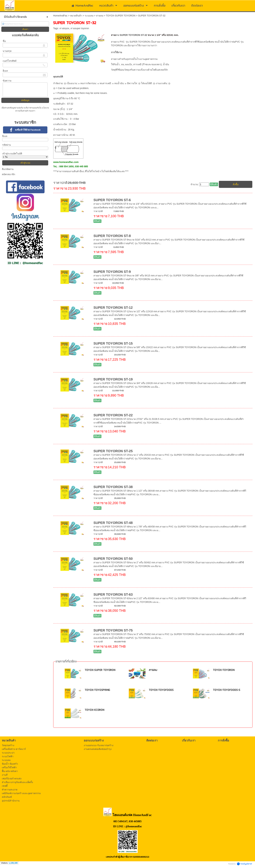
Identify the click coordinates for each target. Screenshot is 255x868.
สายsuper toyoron (80, 28)
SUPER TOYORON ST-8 (112, 236)
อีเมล (5, 71)
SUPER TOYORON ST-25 (113, 451)
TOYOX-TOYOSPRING (97, 690)
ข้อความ (7, 81)
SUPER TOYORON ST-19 (113, 379)
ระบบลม (89, 16)
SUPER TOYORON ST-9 (112, 272)
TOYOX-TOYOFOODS (161, 690)
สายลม (100, 16)
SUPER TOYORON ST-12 (113, 308)
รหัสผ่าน (7, 145)
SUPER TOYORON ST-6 (112, 200)
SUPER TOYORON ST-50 (113, 559)
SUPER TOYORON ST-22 (113, 415)
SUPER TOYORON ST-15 (113, 343)
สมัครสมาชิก (8, 174)
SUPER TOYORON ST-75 (113, 630)
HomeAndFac (60, 16)
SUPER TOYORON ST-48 (113, 523)
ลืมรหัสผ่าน (8, 169)
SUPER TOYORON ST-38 (113, 487)
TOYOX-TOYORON (224, 670)
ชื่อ (4, 41)
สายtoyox (64, 28)
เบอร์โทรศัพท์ (10, 61)
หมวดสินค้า (76, 16)
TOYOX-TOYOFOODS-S (227, 690)
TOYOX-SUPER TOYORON (121, 16)
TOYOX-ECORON (95, 710)
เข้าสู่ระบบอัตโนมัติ (12, 154)
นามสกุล (7, 51)
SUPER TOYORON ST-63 (113, 594)
